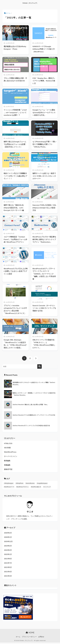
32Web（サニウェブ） (30, 3)
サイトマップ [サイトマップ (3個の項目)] (47, 488)
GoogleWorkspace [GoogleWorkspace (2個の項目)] (42, 484)
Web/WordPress (10, 452)
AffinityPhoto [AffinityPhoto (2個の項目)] (20, 484)
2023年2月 (8, 547)
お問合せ (41, 638)
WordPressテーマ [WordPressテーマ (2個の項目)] (9, 488)
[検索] (39, 367)
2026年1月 (8, 538)
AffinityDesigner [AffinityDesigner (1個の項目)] (9, 484)
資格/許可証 (8, 470)
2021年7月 (8, 564)
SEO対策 (7, 448)
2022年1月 (8, 555)
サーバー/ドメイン (11, 457)
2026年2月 (8, 533)
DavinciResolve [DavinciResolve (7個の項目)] (30, 484)
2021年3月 (8, 577)
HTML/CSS (8, 443)
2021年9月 (8, 560)
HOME (30, 634)
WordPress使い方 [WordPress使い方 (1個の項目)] (36, 488)
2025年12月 (8, 542)
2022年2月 (8, 551)
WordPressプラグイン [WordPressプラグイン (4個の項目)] (22, 488)
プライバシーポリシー (29, 638)
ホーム (18, 638)
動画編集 (7, 461)
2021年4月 (8, 573)
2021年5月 (8, 569)
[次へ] (36, 358)
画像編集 (7, 465)
